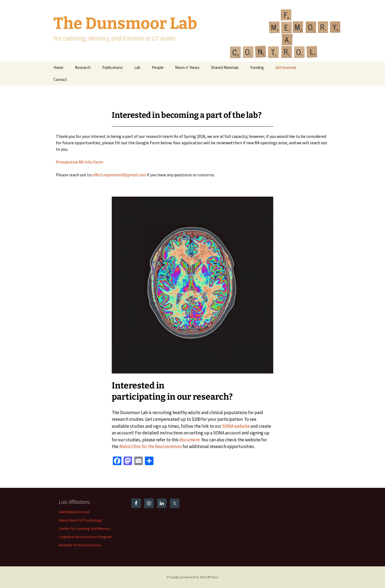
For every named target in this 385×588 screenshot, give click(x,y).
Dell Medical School (74, 512)
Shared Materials (225, 67)
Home (58, 67)
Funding (257, 67)
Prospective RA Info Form (79, 162)
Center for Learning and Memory (85, 528)
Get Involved (286, 67)
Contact (60, 79)
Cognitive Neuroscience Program (85, 537)
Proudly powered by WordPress (192, 577)
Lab (137, 67)
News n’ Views (187, 67)
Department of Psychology (80, 520)
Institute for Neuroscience (80, 545)
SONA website (236, 426)
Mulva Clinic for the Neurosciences (151, 446)
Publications (112, 67)
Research (83, 67)
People (158, 67)
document (190, 440)
